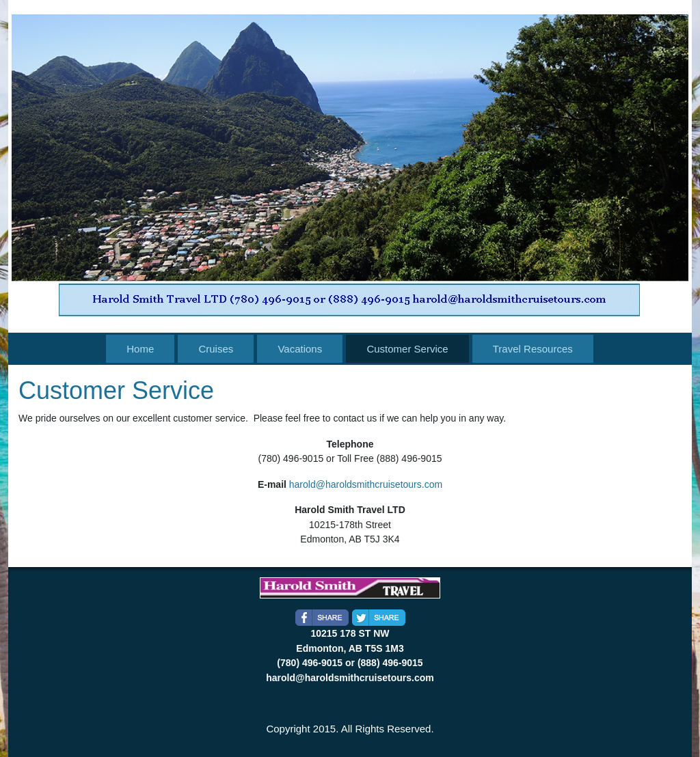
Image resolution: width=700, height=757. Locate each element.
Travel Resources (533, 349)
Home (140, 349)
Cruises (216, 349)
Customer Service (407, 349)
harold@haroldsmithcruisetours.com (366, 484)
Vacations (300, 349)
